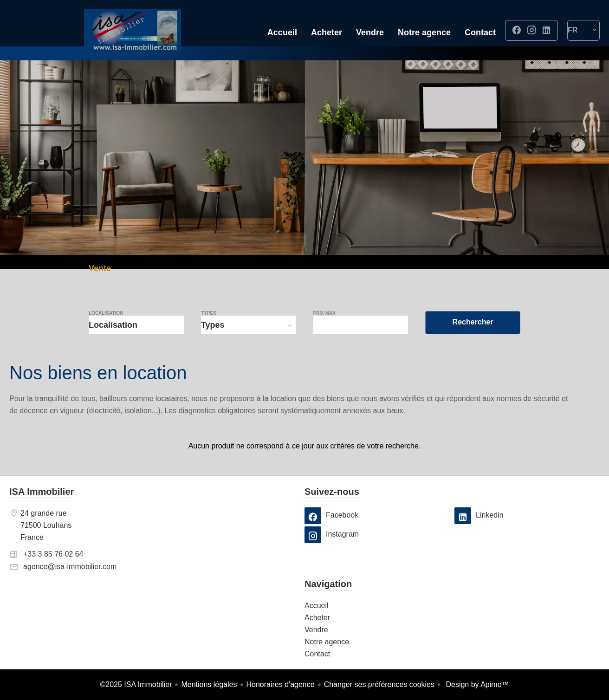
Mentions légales (209, 684)
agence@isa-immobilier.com (70, 567)
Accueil (132, 30)
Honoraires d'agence (281, 684)
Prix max (324, 313)
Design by (476, 684)
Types (209, 313)
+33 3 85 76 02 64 (53, 554)
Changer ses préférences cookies (379, 684)
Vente (100, 269)
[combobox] (136, 325)
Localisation (106, 313)
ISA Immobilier (42, 492)
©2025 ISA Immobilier (136, 684)
